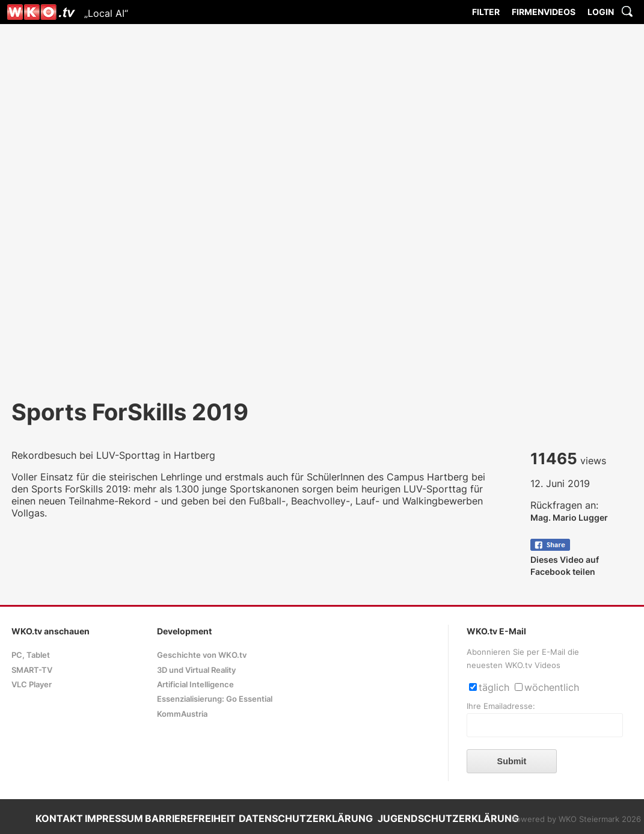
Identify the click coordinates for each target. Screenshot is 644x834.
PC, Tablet (31, 655)
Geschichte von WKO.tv (202, 655)
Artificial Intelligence (195, 685)
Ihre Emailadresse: (501, 706)
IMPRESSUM (114, 818)
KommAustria (182, 714)
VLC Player (32, 685)
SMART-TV (32, 670)
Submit (512, 761)
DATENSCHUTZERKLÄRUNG (306, 818)
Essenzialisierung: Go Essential (215, 699)
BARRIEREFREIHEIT (190, 818)
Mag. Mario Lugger (569, 517)
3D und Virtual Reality (196, 670)
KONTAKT (59, 818)
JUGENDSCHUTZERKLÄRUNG (448, 818)
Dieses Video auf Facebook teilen (565, 560)
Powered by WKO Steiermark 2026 (576, 819)
